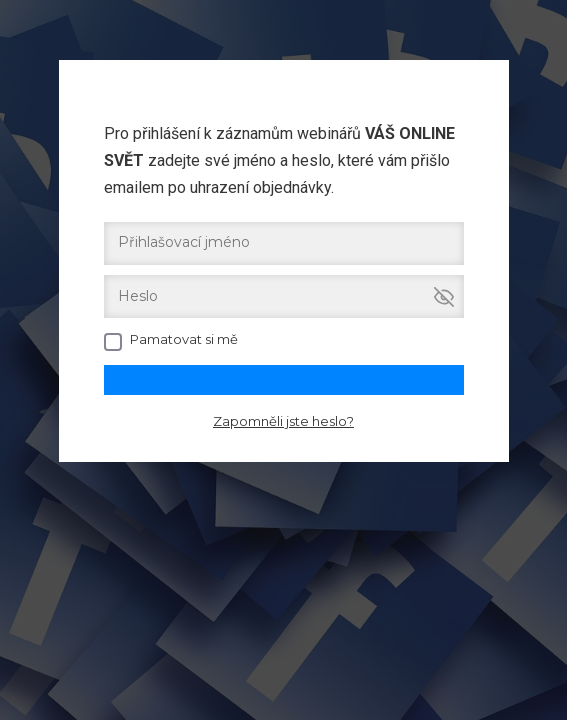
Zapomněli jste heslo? (283, 421)
